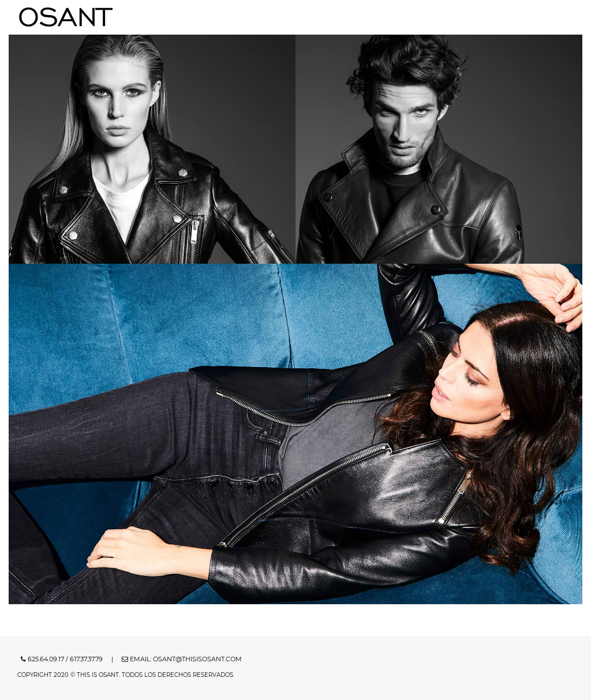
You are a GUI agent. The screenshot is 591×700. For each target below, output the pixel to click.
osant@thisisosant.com (197, 659)
